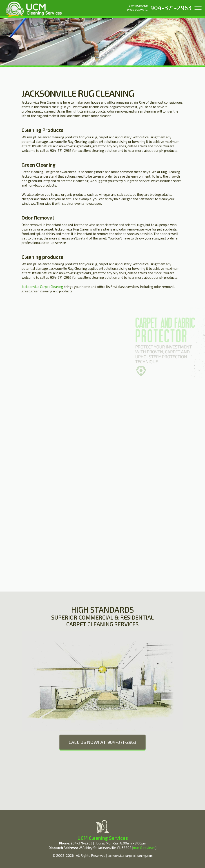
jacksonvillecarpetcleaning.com (130, 856)
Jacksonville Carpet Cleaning (42, 287)
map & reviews (144, 848)
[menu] (198, 8)
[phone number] (171, 8)
